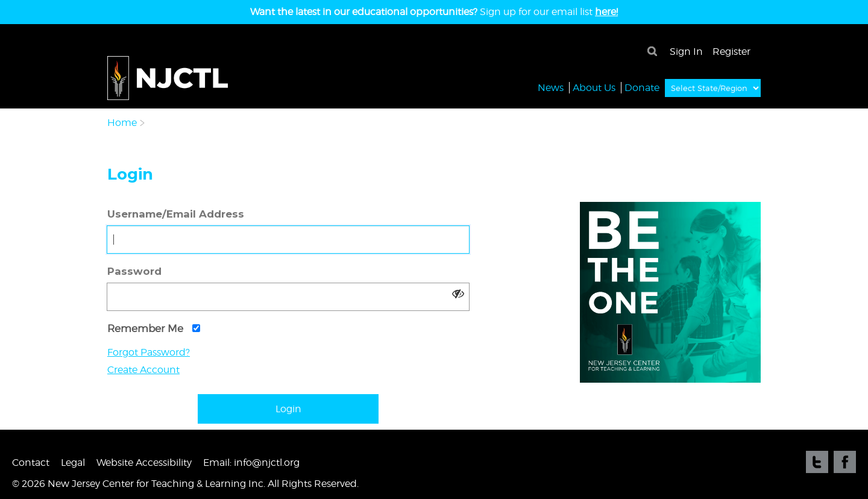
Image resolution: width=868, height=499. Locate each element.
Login (288, 409)
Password (134, 271)
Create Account (143, 370)
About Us (594, 87)
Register (731, 52)
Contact (31, 463)
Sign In (686, 52)
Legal (73, 463)
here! (606, 12)
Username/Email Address (176, 214)
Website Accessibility (144, 463)
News (551, 87)
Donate (642, 87)
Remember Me (154, 328)
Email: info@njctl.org (251, 463)
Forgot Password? (149, 352)
